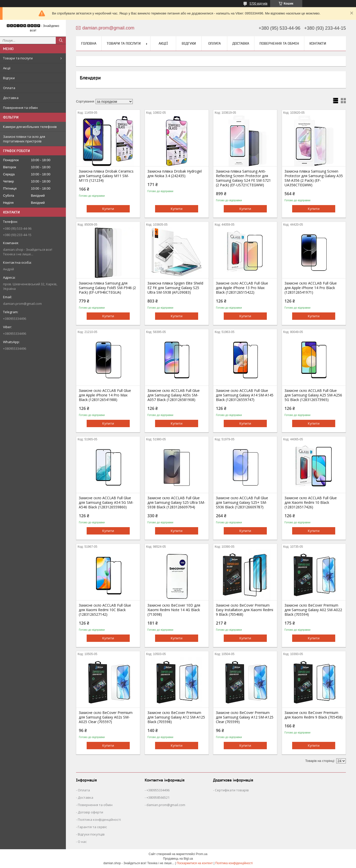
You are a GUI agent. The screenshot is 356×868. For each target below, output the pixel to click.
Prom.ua (202, 854)
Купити (108, 209)
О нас (82, 842)
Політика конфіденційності (99, 820)
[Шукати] (61, 40)
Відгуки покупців (91, 834)
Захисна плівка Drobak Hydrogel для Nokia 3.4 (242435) (175, 174)
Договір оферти (90, 812)
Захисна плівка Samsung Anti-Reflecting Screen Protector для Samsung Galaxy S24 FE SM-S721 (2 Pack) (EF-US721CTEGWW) (243, 178)
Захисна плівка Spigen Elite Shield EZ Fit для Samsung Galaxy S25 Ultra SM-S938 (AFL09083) (175, 288)
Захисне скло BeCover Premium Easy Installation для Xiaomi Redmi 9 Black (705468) (245, 610)
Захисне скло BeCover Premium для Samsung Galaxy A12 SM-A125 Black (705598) (176, 717)
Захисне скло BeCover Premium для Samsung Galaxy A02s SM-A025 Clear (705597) (106, 717)
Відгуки (9, 78)
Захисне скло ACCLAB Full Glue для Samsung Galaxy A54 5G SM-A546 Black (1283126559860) (106, 503)
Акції (7, 68)
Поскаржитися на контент (195, 863)
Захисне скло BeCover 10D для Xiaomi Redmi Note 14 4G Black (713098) (174, 610)
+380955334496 (158, 790)
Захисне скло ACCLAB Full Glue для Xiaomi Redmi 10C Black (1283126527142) (105, 610)
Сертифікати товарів (232, 790)
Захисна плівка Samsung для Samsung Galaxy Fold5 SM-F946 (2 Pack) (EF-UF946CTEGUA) (107, 288)
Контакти (318, 43)
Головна (89, 43)
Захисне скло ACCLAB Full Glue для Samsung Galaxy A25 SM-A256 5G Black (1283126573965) (313, 395)
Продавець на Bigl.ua (178, 859)
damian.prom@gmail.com (22, 304)
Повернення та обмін (20, 108)
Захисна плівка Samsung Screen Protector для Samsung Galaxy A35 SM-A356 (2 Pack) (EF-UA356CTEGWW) (314, 178)
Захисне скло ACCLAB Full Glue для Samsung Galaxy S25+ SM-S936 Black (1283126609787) (242, 503)
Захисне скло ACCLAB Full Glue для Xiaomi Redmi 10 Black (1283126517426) (311, 503)
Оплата (9, 88)
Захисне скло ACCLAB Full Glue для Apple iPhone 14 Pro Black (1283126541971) (311, 288)
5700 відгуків (259, 4)
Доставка (11, 98)
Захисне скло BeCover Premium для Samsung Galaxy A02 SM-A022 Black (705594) (313, 610)
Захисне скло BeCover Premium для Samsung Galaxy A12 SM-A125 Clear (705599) (245, 717)
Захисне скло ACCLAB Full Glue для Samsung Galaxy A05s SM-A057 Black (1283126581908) (174, 395)
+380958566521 (158, 797)
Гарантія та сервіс (92, 827)
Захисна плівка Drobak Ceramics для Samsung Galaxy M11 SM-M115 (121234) (106, 176)
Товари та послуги (18, 58)
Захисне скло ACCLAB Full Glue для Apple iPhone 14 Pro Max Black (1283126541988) (105, 395)
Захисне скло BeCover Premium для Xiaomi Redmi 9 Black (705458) (314, 715)
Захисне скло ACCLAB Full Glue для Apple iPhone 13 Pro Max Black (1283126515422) (242, 288)
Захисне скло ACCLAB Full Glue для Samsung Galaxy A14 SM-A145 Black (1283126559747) (245, 395)
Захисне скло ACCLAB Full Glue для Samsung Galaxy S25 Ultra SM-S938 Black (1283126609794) (176, 503)
